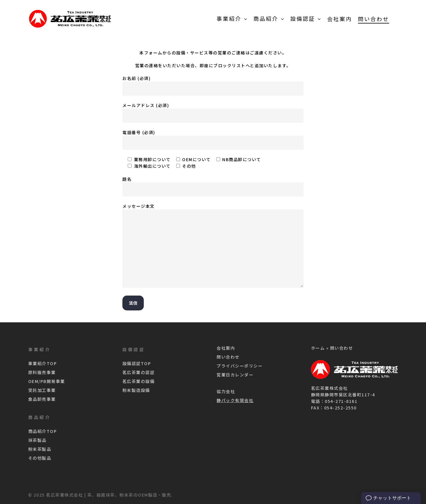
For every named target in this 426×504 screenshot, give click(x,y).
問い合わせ (228, 357)
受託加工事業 (42, 390)
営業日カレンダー (235, 375)
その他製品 (40, 458)
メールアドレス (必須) (213, 113)
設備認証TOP (137, 363)
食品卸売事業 (42, 399)
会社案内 (226, 348)
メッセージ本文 (213, 246)
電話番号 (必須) (213, 140)
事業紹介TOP (43, 363)
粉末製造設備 (136, 390)
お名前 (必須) (213, 85)
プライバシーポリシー (240, 366)
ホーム (318, 348)
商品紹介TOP (43, 431)
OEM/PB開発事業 (47, 381)
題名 (213, 186)
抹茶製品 (37, 440)
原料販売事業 (42, 372)
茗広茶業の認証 (139, 372)
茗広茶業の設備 (139, 381)
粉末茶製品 (40, 449)
